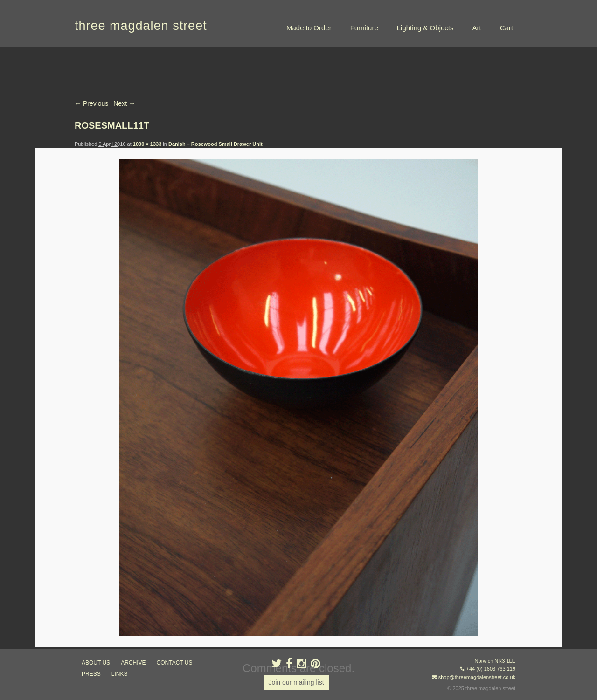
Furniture (364, 28)
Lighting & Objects (425, 28)
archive (133, 663)
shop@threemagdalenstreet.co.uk (477, 677)
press (91, 674)
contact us (175, 663)
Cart (507, 28)
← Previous (91, 103)
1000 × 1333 (147, 144)
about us (96, 663)
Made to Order (309, 28)
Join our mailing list (296, 682)
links (120, 674)
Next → (124, 103)
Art (476, 28)
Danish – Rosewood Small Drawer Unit (215, 144)
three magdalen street (141, 26)
